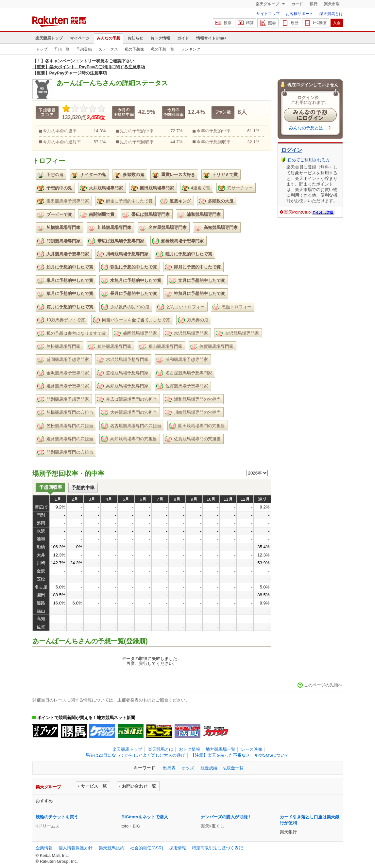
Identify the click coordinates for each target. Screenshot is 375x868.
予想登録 (84, 49)
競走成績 (209, 768)
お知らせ (135, 38)
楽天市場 (332, 4)
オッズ (188, 768)
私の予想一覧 (162, 49)
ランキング (191, 49)
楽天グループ (268, 4)
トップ (42, 49)
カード (297, 4)
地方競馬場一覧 (221, 749)
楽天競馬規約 (111, 848)
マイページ (80, 38)
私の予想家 (134, 49)
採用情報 (178, 848)
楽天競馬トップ (49, 38)
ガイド (183, 38)
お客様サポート (299, 14)
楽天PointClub (297, 212)
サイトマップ (268, 14)
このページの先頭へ (323, 685)
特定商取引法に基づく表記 (217, 848)
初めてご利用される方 (309, 160)
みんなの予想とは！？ (310, 128)
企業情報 (44, 848)
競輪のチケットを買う (57, 817)
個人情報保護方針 (76, 848)
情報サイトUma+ (211, 38)
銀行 (314, 4)
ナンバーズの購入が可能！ (226, 817)
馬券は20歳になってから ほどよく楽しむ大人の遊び (135, 755)
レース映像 (252, 749)
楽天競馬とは (331, 14)
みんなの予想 (109, 38)
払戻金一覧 (233, 768)
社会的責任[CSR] (146, 848)
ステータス (108, 49)
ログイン (292, 150)
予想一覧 (62, 49)
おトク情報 (160, 38)
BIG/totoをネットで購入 (145, 817)
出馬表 (169, 768)
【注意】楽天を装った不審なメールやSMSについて (240, 755)
